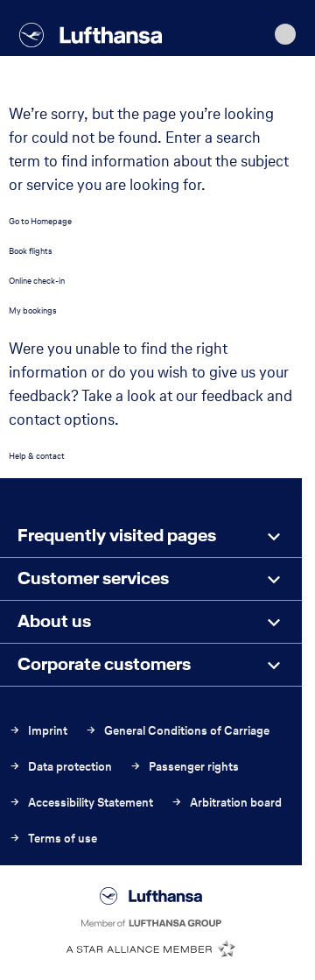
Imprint (38, 731)
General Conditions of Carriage (177, 731)
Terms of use (53, 839)
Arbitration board (226, 803)
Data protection (60, 767)
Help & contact (37, 456)
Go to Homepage (40, 221)
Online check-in (37, 281)
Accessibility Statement (81, 803)
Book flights (31, 251)
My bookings (33, 310)
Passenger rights (184, 767)
